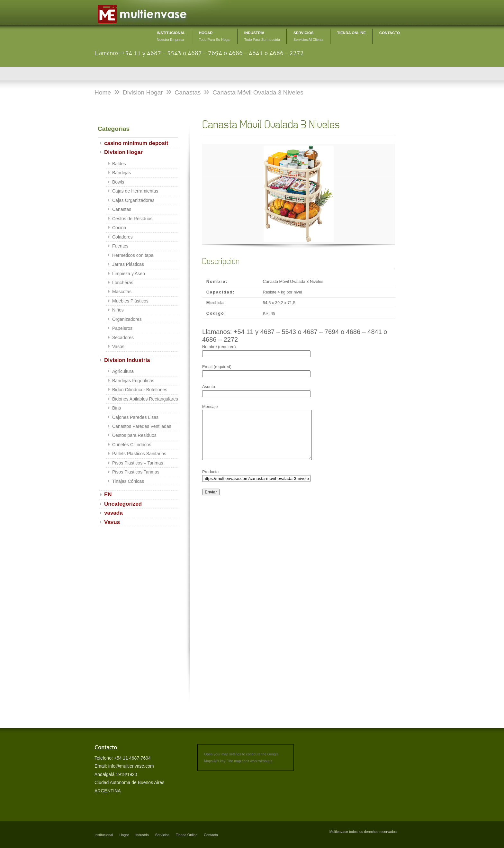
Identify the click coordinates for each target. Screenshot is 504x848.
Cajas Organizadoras (133, 200)
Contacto (211, 835)
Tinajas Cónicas (128, 481)
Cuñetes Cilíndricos (132, 445)
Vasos (118, 347)
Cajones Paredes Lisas (135, 417)
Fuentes (120, 246)
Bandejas (122, 173)
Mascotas (122, 292)
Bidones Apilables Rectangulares (145, 399)
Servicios (162, 835)
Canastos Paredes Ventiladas (142, 426)
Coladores (122, 237)
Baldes (119, 164)
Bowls (118, 182)
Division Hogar (123, 152)
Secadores (123, 338)
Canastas (122, 209)
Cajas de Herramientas (135, 191)
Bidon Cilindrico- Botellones (140, 390)
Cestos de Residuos (132, 219)
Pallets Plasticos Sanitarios (139, 454)
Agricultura (123, 371)
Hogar (124, 835)
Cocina (119, 228)
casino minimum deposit (136, 143)
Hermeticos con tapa (133, 255)
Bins (117, 408)
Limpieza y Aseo (129, 274)
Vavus (112, 522)
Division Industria (127, 360)
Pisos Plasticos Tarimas (136, 472)
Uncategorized (123, 504)
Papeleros (122, 328)
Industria (142, 835)
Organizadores (127, 319)
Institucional (104, 835)
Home (103, 92)
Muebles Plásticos (130, 301)
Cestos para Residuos (134, 435)
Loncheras (123, 283)
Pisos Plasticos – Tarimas (138, 463)
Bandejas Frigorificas (133, 381)
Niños (118, 310)
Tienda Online (187, 835)
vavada (113, 513)
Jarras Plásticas (128, 264)
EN (108, 495)
